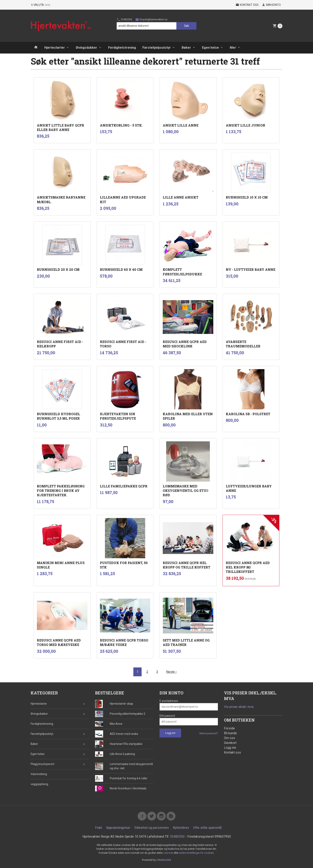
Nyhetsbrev (181, 828)
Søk (187, 26)
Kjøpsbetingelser (118, 828)
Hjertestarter (55, 48)
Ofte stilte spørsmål (207, 828)
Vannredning (39, 774)
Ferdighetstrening (122, 48)
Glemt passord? (209, 733)
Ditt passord (167, 716)
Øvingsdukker (86, 48)
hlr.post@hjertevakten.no (151, 20)
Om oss (230, 738)
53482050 (124, 20)
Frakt (99, 828)
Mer (233, 48)
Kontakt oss (232, 752)
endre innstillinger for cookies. (197, 853)
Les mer (169, 853)
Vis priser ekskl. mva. (239, 707)
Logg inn (230, 748)
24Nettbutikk (164, 860)
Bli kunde (230, 733)
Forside (229, 728)
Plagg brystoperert (42, 764)
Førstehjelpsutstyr (157, 48)
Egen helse (210, 48)
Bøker (186, 48)
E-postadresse (169, 701)
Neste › (171, 672)
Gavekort (230, 743)
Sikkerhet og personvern (152, 828)
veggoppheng (39, 784)
